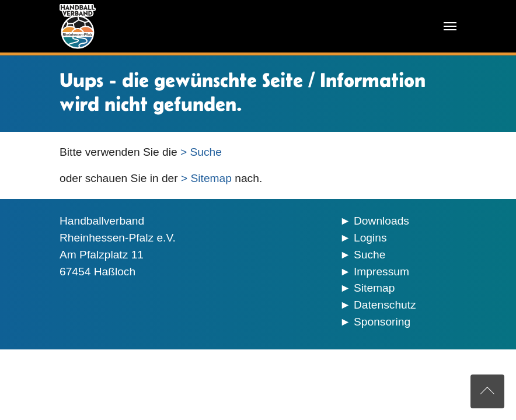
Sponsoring (382, 322)
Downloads (381, 221)
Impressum (381, 272)
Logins (370, 238)
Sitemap (374, 288)
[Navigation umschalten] (450, 26)
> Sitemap (206, 178)
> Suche (201, 152)
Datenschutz (385, 305)
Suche (369, 255)
